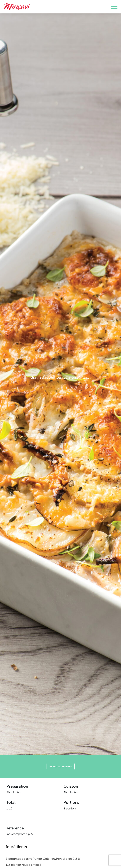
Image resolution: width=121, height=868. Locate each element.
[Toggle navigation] (114, 7)
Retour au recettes (61, 766)
